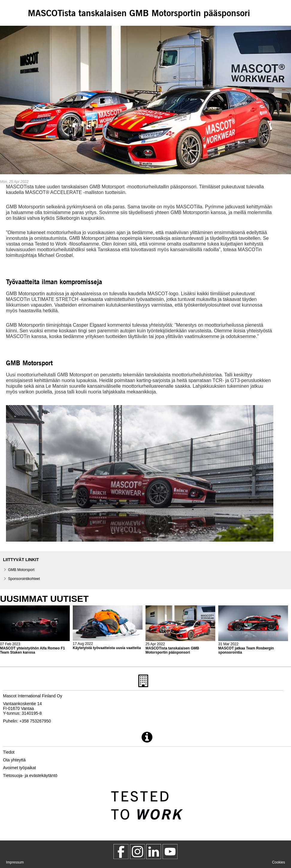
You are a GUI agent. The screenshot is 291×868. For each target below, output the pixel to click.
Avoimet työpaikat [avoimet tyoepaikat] (19, 768)
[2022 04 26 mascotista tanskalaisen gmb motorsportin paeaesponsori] (180, 630)
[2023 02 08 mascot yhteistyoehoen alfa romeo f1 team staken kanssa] (35, 630)
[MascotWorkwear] (121, 852)
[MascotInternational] (170, 852)
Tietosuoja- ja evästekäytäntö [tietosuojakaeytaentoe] (30, 775)
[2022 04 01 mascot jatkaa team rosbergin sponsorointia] (253, 630)
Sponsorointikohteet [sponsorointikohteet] (24, 579)
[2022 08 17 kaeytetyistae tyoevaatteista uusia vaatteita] (108, 628)
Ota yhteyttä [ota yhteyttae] (14, 760)
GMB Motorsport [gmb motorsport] (21, 570)
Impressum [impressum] (15, 862)
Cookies (279, 862)
